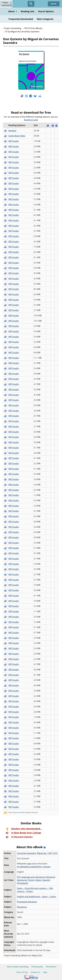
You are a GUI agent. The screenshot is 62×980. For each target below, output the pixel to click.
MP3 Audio (14, 141)
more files (21, 812)
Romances (22, 907)
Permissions (51, 967)
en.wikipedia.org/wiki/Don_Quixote (34, 867)
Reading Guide (31, 120)
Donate (54, 4)
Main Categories (45, 19)
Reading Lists (28, 11)
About (13, 11)
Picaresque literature (27, 902)
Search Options (46, 11)
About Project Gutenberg (18, 967)
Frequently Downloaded (21, 19)
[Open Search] (31, 4)
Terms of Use (22, 972)
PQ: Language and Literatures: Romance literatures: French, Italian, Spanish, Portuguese (36, 880)
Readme (12, 131)
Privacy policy (37, 967)
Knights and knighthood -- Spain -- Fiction (37, 897)
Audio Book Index (17, 136)
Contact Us (35, 972)
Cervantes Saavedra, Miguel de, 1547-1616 (37, 853)
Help (45, 972)
